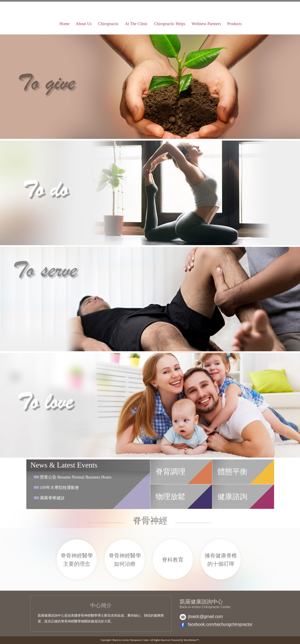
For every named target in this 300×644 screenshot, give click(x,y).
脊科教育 (173, 560)
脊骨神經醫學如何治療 (125, 560)
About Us (84, 24)
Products (234, 24)
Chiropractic (108, 24)
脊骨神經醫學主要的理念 (77, 560)
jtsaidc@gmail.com (205, 616)
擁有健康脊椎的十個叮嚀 (221, 560)
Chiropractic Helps (170, 24)
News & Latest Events (64, 465)
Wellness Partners (206, 24)
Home (65, 24)
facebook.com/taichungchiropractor (220, 624)
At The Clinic (136, 24)
